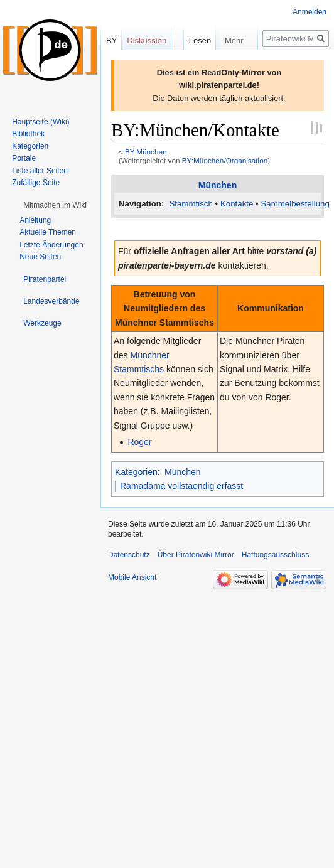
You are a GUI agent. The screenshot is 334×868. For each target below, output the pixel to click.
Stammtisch (191, 204)
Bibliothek (28, 134)
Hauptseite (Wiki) (40, 122)
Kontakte (237, 204)
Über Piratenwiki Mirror (196, 555)
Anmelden (310, 12)
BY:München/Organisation (225, 160)
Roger (139, 442)
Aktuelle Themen (48, 232)
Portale (24, 158)
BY (111, 40)
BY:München (146, 152)
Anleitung (35, 220)
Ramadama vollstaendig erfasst (181, 486)
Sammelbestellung (295, 204)
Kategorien (136, 472)
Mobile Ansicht (132, 577)
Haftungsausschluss (275, 555)
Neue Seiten (40, 257)
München (218, 185)
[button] (55, 205)
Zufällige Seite (36, 183)
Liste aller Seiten (40, 171)
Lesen (184, 66)
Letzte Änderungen (51, 245)
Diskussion (147, 40)
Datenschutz (129, 555)
